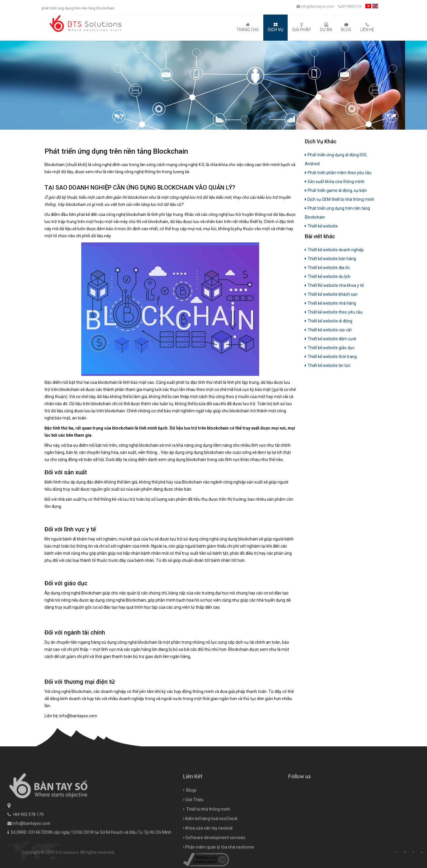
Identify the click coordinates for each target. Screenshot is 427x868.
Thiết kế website (321, 226)
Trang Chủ (248, 27)
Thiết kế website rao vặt (328, 330)
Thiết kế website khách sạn (331, 294)
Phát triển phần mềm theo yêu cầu (338, 173)
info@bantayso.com (315, 7)
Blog (346, 27)
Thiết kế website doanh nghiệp (334, 250)
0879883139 (350, 7)
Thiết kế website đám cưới (330, 339)
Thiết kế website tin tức (328, 365)
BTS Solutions (106, 853)
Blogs (190, 829)
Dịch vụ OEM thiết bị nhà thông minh (340, 199)
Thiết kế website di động (329, 321)
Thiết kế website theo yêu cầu (334, 312)
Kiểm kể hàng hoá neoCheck (210, 858)
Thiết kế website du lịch (328, 276)
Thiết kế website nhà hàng (330, 303)
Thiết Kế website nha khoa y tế (334, 285)
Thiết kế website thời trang (331, 357)
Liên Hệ (367, 27)
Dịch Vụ (275, 27)
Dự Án (326, 27)
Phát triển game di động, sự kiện (336, 190)
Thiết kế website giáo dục (330, 348)
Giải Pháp (302, 27)
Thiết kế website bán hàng (330, 259)
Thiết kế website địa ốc (327, 268)
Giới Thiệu (193, 839)
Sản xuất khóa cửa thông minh (335, 182)
